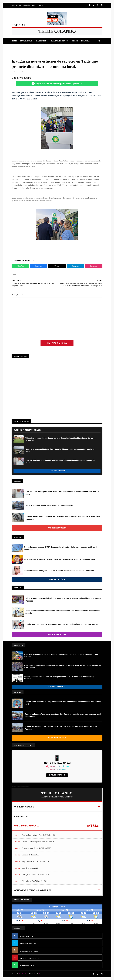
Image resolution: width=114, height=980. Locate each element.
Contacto (42, 5)
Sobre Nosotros (16, 5)
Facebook (39, 266)
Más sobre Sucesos (57, 528)
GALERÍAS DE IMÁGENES (27, 826)
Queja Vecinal (76, 47)
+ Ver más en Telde (57, 471)
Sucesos (51, 47)
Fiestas (29, 47)
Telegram (75, 266)
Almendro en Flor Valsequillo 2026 (35, 881)
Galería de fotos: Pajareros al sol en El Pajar (38, 842)
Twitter (57, 266)
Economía (18, 72)
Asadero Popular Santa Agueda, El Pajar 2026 (39, 835)
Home (14, 41)
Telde (75, 41)
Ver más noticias (57, 343)
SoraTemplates (24, 974)
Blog (40, 974)
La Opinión (41, 41)
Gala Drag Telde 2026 (30, 868)
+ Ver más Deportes (57, 687)
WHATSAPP (25, 966)
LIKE (33, 936)
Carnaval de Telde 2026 (30, 855)
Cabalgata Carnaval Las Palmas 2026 (35, 875)
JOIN (32, 966)
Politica (85, 41)
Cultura (40, 47)
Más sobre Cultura (57, 635)
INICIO (35, 5)
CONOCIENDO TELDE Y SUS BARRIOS (33, 890)
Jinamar (62, 47)
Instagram (94, 266)
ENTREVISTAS (21, 816)
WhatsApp (20, 266)
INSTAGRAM (25, 951)
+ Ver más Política (57, 579)
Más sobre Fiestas (57, 738)
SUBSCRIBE (34, 958)
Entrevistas (26, 41)
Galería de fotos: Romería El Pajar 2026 (36, 848)
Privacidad (27, 5)
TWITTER (24, 944)
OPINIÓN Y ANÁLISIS (24, 807)
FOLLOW (33, 944)
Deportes (18, 47)
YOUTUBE (24, 958)
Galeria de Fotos (59, 41)
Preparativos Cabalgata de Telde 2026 (36, 861)
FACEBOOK (25, 936)
